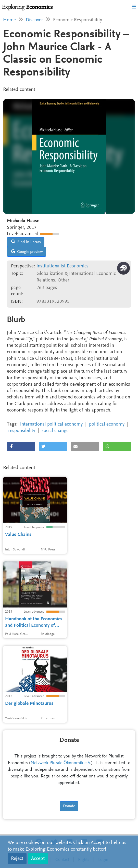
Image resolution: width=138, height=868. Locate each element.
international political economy (51, 424)
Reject (17, 859)
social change (55, 431)
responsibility (22, 431)
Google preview (27, 252)
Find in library (26, 242)
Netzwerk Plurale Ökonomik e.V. (61, 763)
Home (9, 20)
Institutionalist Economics (62, 266)
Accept (38, 859)
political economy (107, 424)
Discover (34, 20)
